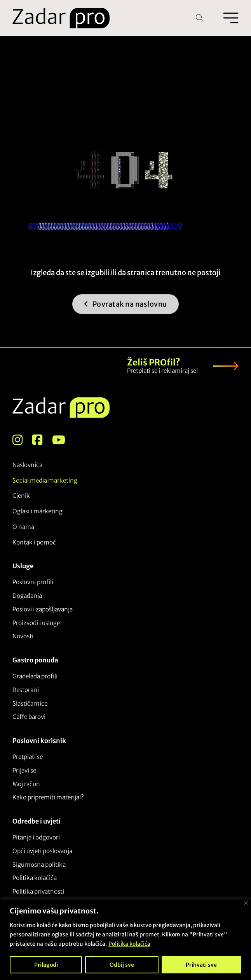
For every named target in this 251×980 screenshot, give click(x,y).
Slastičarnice (30, 703)
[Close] (246, 903)
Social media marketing (45, 480)
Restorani (26, 690)
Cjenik (21, 496)
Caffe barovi (29, 717)
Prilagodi (46, 965)
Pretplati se (28, 757)
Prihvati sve (201, 965)
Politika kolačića (129, 944)
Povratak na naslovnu (125, 312)
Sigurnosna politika (39, 865)
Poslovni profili (33, 582)
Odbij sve (122, 965)
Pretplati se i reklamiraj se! (162, 371)
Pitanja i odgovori (36, 837)
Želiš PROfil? (154, 362)
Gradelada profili (35, 676)
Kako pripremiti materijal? (48, 797)
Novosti (23, 636)
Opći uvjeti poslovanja (42, 851)
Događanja (27, 596)
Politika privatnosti (38, 891)
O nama (23, 527)
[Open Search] (200, 18)
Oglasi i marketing (37, 511)
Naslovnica (27, 465)
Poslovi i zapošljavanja (43, 609)
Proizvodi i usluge (36, 623)
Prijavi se (24, 770)
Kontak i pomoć (34, 542)
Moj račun (26, 784)
